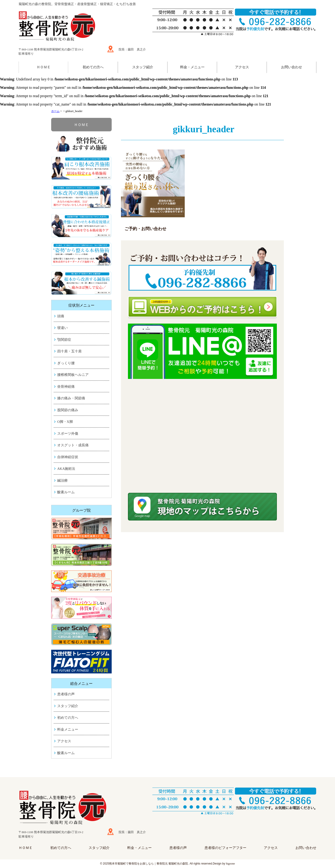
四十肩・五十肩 (69, 351)
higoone (230, 864)
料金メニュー (68, 729)
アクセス (242, 67)
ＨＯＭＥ (44, 67)
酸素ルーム (66, 492)
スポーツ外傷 (68, 434)
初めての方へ (93, 67)
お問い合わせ (291, 67)
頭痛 (61, 316)
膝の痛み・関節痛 (71, 398)
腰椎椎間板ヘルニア (73, 375)
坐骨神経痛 (66, 387)
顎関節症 (64, 340)
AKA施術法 (66, 469)
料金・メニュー (192, 67)
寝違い (62, 328)
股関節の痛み (68, 410)
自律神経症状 (68, 457)
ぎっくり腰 (66, 363)
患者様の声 (66, 694)
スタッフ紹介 (143, 67)
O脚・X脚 (65, 422)
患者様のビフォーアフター (225, 848)
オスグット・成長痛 (73, 445)
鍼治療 (62, 480)
